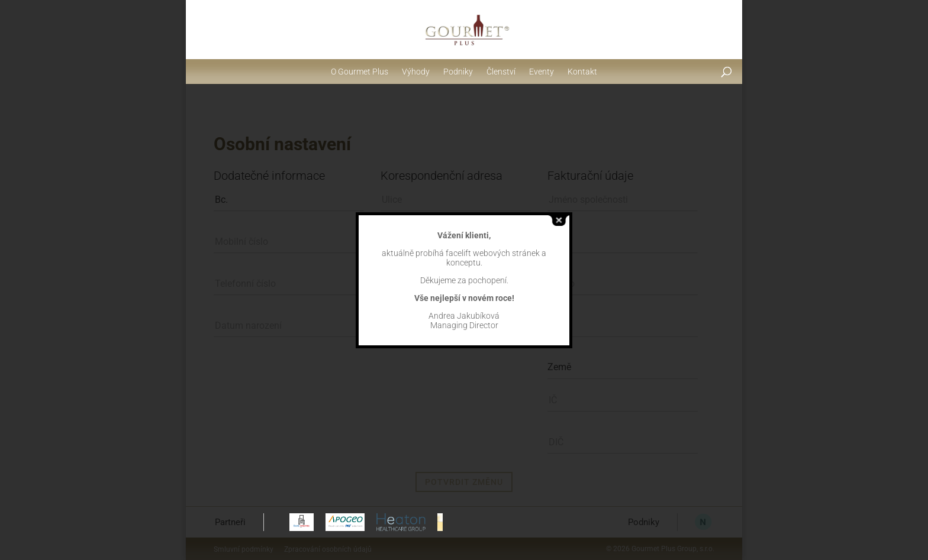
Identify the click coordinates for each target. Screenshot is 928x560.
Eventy (542, 72)
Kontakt (582, 72)
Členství (501, 72)
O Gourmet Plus (360, 72)
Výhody (416, 72)
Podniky (458, 72)
